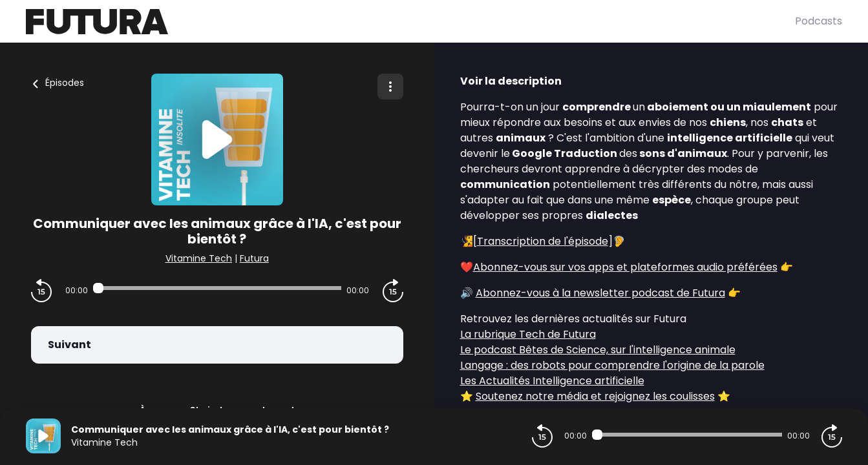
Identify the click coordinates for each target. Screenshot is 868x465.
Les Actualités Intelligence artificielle (552, 381)
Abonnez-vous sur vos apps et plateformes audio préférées (625, 267)
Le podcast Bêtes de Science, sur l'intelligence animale (598, 350)
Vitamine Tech (199, 258)
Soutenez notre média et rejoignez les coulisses (595, 396)
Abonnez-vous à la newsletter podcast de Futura (600, 293)
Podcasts (819, 21)
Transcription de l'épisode (543, 241)
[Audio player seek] (217, 288)
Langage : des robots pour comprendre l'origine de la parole (612, 365)
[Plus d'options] (390, 87)
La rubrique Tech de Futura (528, 334)
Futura (254, 258)
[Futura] (410, 22)
